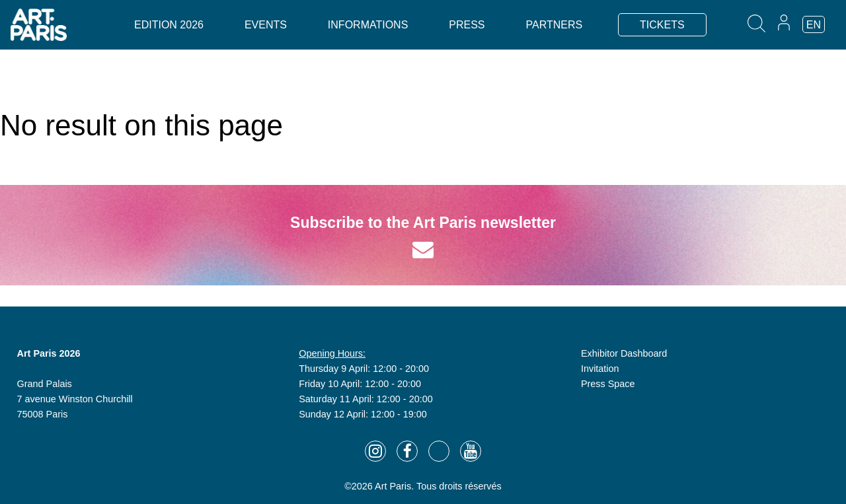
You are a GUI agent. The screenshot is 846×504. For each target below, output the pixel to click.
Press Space (608, 384)
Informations (368, 25)
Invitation (600, 369)
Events (266, 25)
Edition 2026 (169, 25)
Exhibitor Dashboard (624, 353)
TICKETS (662, 25)
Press (467, 25)
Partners (554, 25)
